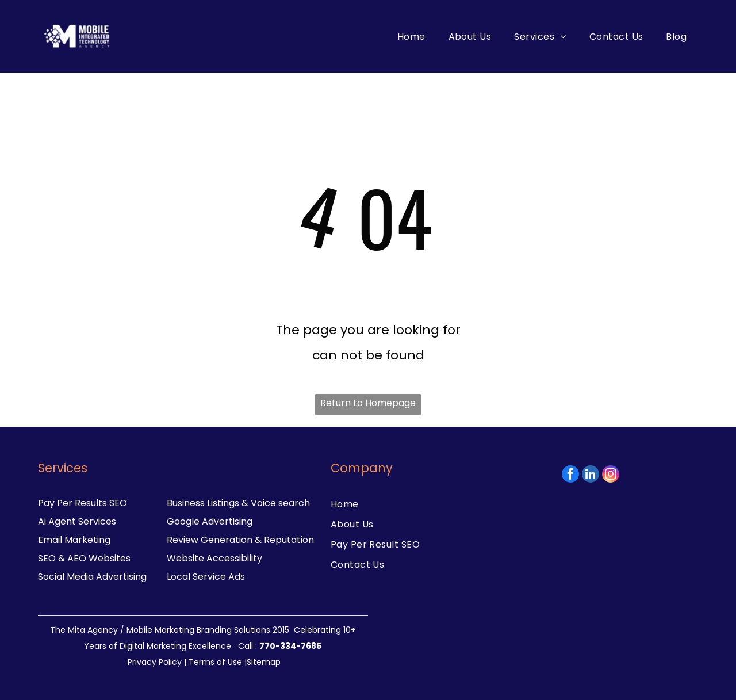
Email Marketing (74, 540)
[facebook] (570, 475)
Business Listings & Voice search (238, 503)
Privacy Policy (155, 662)
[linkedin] (591, 475)
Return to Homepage (368, 403)
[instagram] (611, 475)
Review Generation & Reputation (240, 540)
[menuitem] (411, 37)
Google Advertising (210, 521)
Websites (110, 558)
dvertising (124, 577)
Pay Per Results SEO (83, 503)
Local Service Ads (206, 577)
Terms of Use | (218, 662)
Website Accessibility (214, 558)
